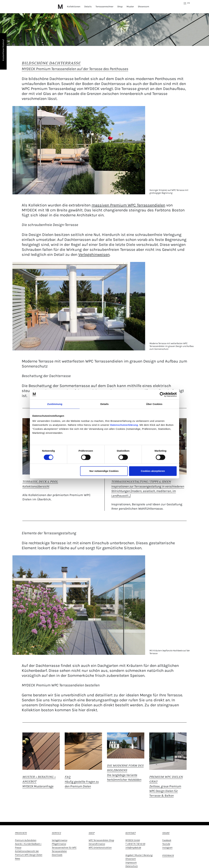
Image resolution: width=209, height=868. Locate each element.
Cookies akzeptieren (153, 471)
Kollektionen (74, 7)
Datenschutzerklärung (124, 425)
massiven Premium (110, 205)
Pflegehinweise (59, 844)
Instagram (167, 848)
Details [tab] (104, 404)
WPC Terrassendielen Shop (101, 840)
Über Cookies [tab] (154, 404)
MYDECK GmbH (133, 840)
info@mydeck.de (133, 848)
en (189, 3)
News (17, 858)
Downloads (57, 855)
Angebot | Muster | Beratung (139, 855)
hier (82, 710)
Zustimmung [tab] (55, 404)
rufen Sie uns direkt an (149, 700)
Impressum (131, 862)
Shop (120, 7)
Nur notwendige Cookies (104, 471)
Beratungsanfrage (102, 700)
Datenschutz (132, 866)
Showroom (143, 7)
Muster (130, 7)
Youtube (166, 844)
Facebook (167, 840)
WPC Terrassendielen (146, 205)
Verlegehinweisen (94, 254)
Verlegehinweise (59, 840)
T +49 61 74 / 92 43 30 (135, 844)
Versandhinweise (97, 844)
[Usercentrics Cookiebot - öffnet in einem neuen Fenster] (162, 394)
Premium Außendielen (26, 840)
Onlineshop (49, 705)
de (185, 3)
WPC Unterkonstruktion (100, 848)
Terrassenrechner (104, 7)
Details (88, 7)
